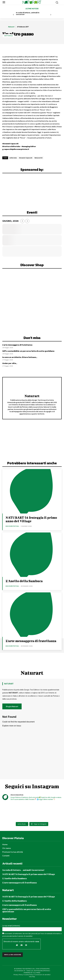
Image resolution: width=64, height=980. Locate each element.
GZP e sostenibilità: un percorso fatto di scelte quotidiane (28, 351)
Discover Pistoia (12, 526)
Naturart (11, 27)
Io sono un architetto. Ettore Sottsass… (20, 357)
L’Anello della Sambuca (24, 581)
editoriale (13, 158)
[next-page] (51, 15)
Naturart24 (39, 158)
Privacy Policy (18, 975)
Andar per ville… (10, 363)
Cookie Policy (29, 975)
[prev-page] (13, 15)
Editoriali (9, 36)
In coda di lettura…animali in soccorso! (28, 13)
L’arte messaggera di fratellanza (17, 345)
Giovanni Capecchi (26, 158)
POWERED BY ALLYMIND (32, 973)
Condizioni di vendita (42, 975)
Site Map (32, 977)
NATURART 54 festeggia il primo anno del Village (31, 519)
